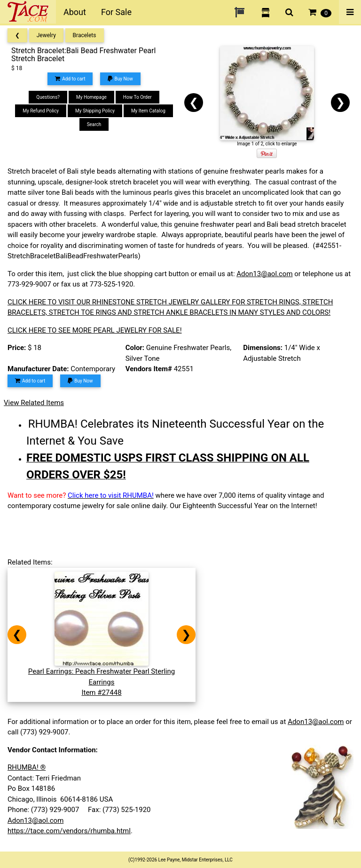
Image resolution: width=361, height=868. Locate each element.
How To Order (137, 97)
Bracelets (85, 35)
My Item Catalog (148, 111)
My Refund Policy (41, 111)
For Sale (116, 12)
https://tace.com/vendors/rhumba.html (69, 831)
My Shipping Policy (95, 111)
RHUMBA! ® (27, 767)
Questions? (48, 97)
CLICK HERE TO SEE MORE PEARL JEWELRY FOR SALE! (95, 330)
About (75, 12)
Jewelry (46, 35)
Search (94, 124)
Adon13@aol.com (264, 274)
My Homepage (91, 97)
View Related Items (34, 403)
